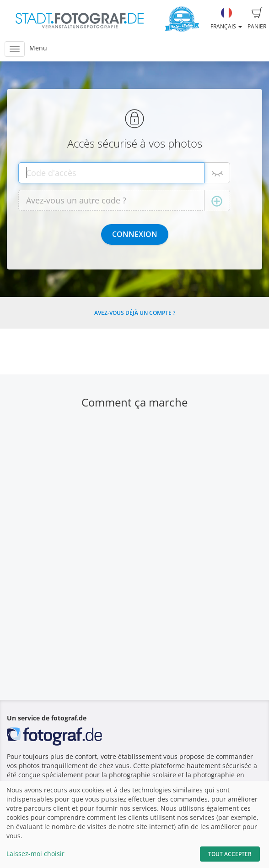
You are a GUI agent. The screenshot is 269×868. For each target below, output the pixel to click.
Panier (257, 19)
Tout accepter (230, 854)
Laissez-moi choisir (35, 854)
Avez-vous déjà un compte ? (135, 313)
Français (226, 19)
